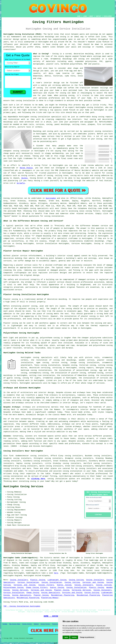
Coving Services (20, 590)
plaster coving (30, 306)
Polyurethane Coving (13, 588)
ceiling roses (79, 124)
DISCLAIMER (108, 16)
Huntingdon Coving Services (23, 487)
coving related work (20, 380)
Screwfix (21, 183)
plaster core (53, 64)
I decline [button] (74, 637)
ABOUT (91, 16)
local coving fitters (37, 319)
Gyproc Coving (64, 585)
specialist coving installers (98, 131)
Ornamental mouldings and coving (68, 59)
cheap (6, 153)
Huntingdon (51, 198)
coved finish (69, 110)
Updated (36, 624)
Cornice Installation (28, 582)
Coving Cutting (76, 580)
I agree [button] (66, 637)
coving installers (88, 468)
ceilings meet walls (103, 56)
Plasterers (56, 624)
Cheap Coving (33, 593)
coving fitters (93, 211)
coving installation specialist (46, 117)
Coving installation (13, 198)
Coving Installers (19, 580)
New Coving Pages (15, 624)
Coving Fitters (46, 585)
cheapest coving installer (17, 151)
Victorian (58, 76)
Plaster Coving (62, 590)
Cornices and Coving (93, 582)
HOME (79, 16)
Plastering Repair (50, 598)
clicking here (38, 479)
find (11, 456)
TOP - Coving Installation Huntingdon (22, 606)
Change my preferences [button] (87, 637)
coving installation (58, 479)
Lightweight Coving (57, 580)
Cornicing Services (81, 590)
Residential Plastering (63, 595)
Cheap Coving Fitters (37, 588)
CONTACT (98, 16)
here (56, 573)
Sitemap (5, 624)
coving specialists (39, 208)
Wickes (25, 178)
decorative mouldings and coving (50, 37)
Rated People (26, 168)
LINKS (85, 16)
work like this (84, 136)
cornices (40, 124)
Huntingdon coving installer (89, 107)
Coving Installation (52, 582)
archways (66, 424)
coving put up (59, 44)
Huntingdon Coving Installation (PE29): (23, 34)
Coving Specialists (51, 593)
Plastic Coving (38, 580)
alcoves (81, 441)
